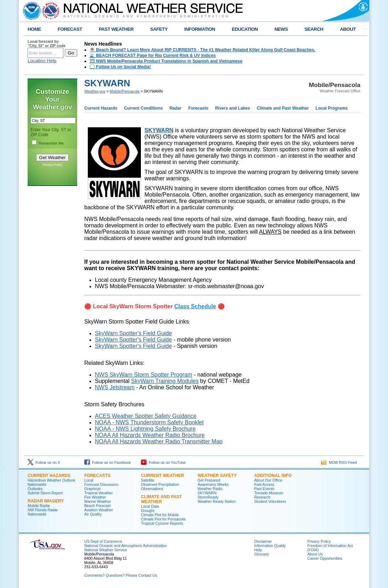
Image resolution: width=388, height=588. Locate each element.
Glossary (262, 554)
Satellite (148, 480)
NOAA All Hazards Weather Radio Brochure (150, 435)
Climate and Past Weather (283, 108)
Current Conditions (143, 108)
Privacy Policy (52, 165)
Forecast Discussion (101, 484)
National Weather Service (106, 550)
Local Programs (332, 108)
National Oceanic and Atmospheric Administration (125, 546)
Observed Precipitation (160, 484)
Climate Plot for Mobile (160, 515)
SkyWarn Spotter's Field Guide (133, 333)
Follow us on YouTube (163, 462)
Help (258, 550)
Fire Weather (95, 497)
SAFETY (159, 29)
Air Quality (93, 514)
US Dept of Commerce (103, 541)
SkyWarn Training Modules (165, 381)
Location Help (42, 61)
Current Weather (162, 476)
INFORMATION (200, 29)
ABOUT (348, 29)
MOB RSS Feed (339, 462)
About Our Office (268, 480)
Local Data (150, 506)
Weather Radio (210, 489)
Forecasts (198, 108)
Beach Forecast (98, 506)
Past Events (264, 489)
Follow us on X (44, 462)
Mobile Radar (39, 506)
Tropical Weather (99, 493)
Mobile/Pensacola (125, 91)
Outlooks (35, 489)
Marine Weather (98, 501)
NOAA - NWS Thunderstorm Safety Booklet (149, 422)
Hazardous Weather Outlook (51, 480)
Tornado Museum (269, 493)
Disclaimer (263, 541)
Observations (152, 489)
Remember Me (51, 143)
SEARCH (314, 29)
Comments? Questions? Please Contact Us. (121, 575)
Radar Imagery (46, 501)
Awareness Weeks (213, 484)
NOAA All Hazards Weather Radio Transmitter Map (159, 441)
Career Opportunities (325, 558)
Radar (176, 108)
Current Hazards (101, 108)
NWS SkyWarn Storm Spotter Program (144, 375)
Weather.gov (95, 91)
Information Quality (270, 546)
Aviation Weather (99, 510)
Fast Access (264, 484)
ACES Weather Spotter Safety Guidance (146, 416)
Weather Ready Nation (217, 501)
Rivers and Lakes (232, 108)
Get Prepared (209, 480)
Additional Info (273, 476)
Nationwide (37, 484)
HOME (34, 29)
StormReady (208, 497)
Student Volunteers (270, 501)
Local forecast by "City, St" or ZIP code (47, 43)
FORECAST (70, 29)
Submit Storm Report (45, 493)
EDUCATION (245, 29)
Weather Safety (217, 476)
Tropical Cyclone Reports (162, 523)
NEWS (281, 29)
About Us (315, 554)
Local (89, 480)
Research (262, 497)
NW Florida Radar (43, 510)
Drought (148, 511)
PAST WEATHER (116, 29)
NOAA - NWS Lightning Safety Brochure (145, 429)
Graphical (92, 489)
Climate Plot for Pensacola (163, 519)
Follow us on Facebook (108, 462)
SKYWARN (159, 130)
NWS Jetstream (115, 387)
